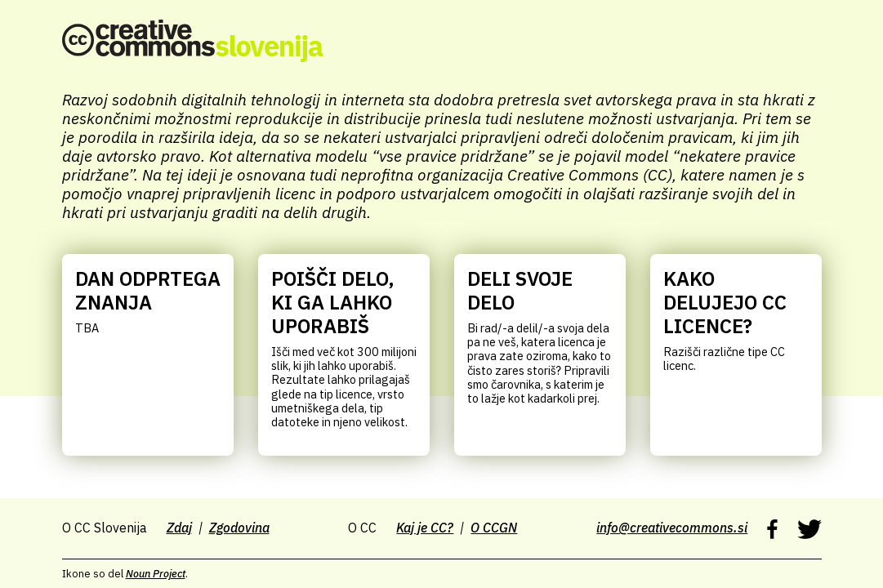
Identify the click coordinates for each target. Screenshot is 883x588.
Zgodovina (239, 528)
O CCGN (494, 528)
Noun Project (156, 574)
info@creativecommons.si (672, 528)
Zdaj (179, 528)
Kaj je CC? (425, 528)
